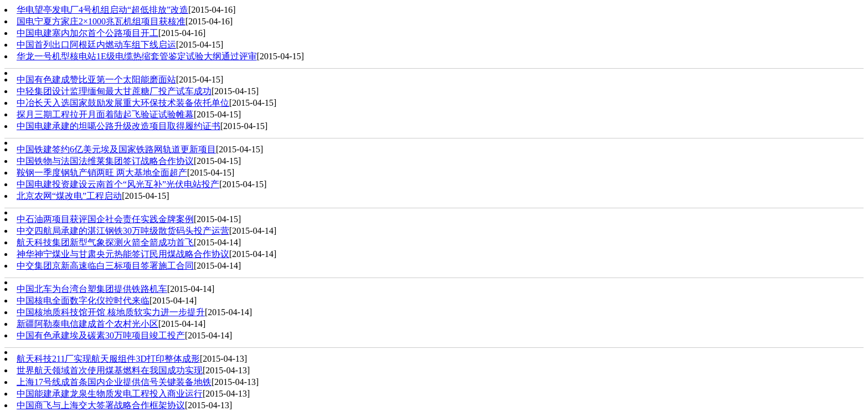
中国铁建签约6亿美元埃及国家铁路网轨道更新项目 (116, 149)
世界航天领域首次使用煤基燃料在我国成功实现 (110, 370)
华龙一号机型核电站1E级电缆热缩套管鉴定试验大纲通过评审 (137, 56)
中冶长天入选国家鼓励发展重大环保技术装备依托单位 (123, 103)
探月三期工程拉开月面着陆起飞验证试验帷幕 (105, 114)
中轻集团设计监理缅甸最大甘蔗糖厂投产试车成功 (114, 91)
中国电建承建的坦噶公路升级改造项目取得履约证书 (118, 126)
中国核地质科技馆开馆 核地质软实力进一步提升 (111, 312)
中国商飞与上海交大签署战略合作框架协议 (101, 405)
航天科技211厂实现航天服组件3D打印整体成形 (108, 359)
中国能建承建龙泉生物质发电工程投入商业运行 (110, 394)
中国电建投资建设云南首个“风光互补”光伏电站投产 (118, 184)
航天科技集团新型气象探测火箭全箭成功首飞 (105, 242)
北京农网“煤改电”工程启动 (69, 196)
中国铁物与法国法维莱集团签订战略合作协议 (105, 161)
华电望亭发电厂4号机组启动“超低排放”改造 (102, 10)
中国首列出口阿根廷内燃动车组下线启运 (96, 45)
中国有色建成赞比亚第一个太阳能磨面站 (96, 79)
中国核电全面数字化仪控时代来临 (83, 301)
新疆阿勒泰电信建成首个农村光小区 (87, 324)
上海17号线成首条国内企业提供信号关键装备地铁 (114, 382)
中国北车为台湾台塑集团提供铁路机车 (92, 289)
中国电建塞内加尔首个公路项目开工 (87, 33)
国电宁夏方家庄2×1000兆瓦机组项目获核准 (101, 21)
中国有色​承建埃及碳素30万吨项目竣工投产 (101, 335)
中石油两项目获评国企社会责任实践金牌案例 (105, 219)
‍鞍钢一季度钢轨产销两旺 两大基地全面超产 (102, 173)
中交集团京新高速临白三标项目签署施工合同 (105, 266)
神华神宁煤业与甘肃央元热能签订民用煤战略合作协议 (123, 254)
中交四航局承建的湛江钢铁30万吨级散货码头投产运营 (123, 231)
